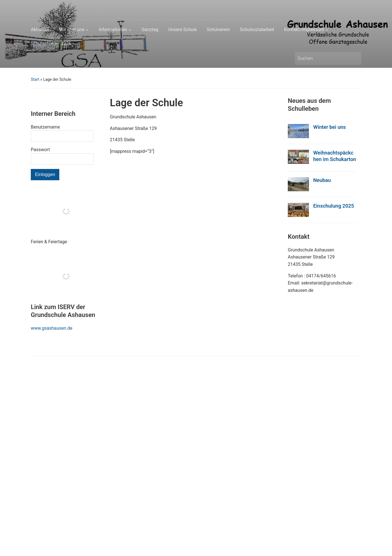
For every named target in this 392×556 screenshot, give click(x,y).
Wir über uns (72, 30)
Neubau (322, 180)
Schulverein (218, 30)
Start (35, 79)
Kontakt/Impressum (304, 30)
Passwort (40, 150)
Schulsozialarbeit (257, 30)
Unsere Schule (182, 30)
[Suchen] (323, 58)
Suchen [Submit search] (354, 58)
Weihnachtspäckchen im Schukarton (335, 156)
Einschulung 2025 (334, 206)
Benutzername (45, 127)
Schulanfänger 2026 (51, 43)
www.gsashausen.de (52, 328)
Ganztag (150, 30)
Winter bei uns (330, 127)
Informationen (113, 30)
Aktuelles (40, 30)
